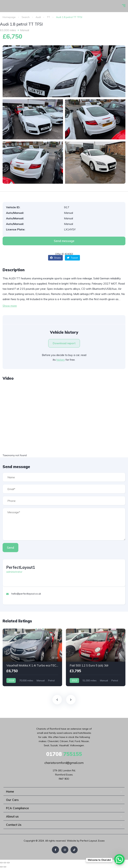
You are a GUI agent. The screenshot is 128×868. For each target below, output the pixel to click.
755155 (64, 754)
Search (26, 17)
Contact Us (14, 825)
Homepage (9, 17)
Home (10, 791)
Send (10, 548)
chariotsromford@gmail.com (64, 763)
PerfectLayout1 (21, 567)
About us (12, 816)
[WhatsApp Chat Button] (119, 859)
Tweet (72, 258)
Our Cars (12, 800)
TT (48, 17)
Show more (10, 306)
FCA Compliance (17, 808)
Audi (38, 17)
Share (55, 258)
